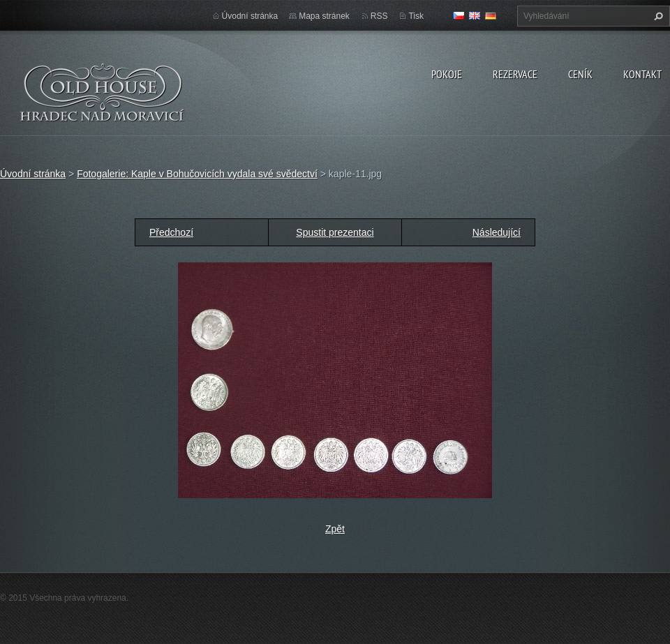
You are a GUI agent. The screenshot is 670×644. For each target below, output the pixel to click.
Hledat (657, 16)
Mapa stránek (324, 16)
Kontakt (642, 74)
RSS (379, 16)
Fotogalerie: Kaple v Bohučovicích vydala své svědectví (197, 174)
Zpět (335, 529)
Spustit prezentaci (335, 232)
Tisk (416, 16)
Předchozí (171, 232)
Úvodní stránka (250, 16)
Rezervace (515, 74)
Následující (497, 232)
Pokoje (447, 74)
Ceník (580, 74)
